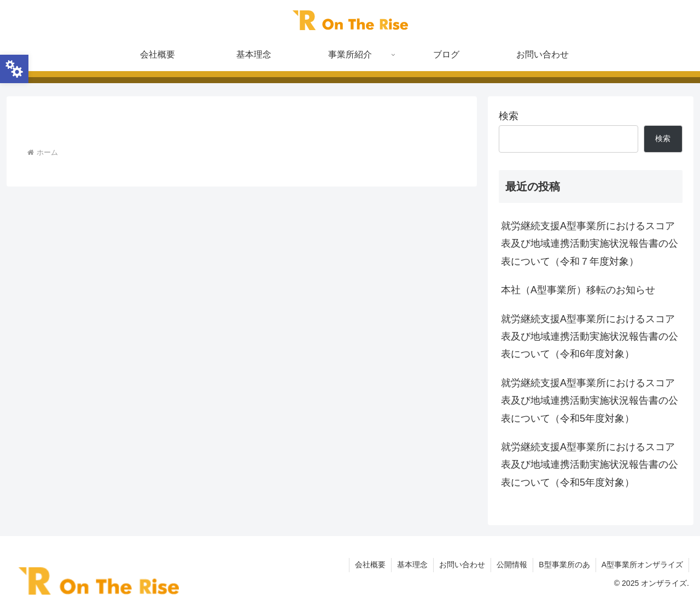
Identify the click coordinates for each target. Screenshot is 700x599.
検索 (509, 116)
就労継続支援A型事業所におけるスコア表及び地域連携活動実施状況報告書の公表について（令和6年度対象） (590, 337)
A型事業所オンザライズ (642, 565)
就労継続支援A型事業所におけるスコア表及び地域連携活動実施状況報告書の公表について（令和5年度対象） (590, 401)
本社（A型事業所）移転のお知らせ (578, 290)
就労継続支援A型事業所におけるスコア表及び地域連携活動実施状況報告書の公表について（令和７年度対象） (590, 244)
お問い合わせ (462, 565)
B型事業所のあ (564, 565)
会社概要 (370, 565)
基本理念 (412, 565)
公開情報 (512, 565)
